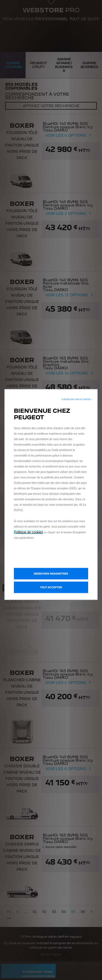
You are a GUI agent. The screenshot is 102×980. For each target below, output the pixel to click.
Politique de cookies (28, 532)
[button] (77, 399)
